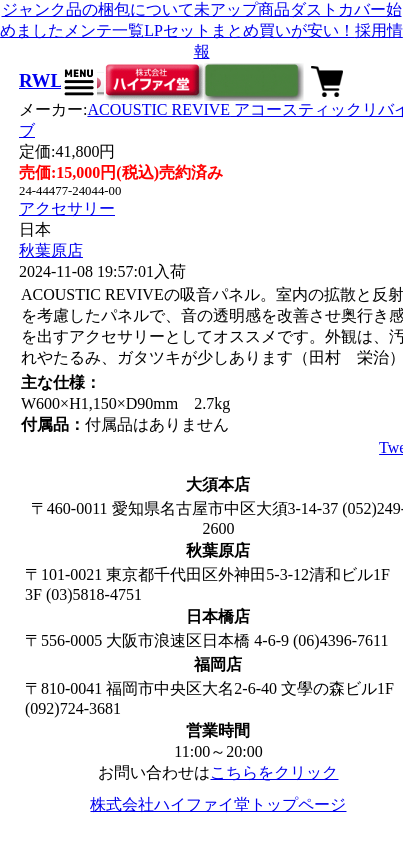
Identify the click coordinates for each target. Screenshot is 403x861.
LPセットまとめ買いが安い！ (249, 30)
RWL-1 (49, 80)
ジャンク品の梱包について (98, 9)
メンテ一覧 (104, 30)
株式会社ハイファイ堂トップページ (218, 804)
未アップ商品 (242, 9)
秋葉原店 (51, 250)
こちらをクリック (274, 772)
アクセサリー (67, 208)
